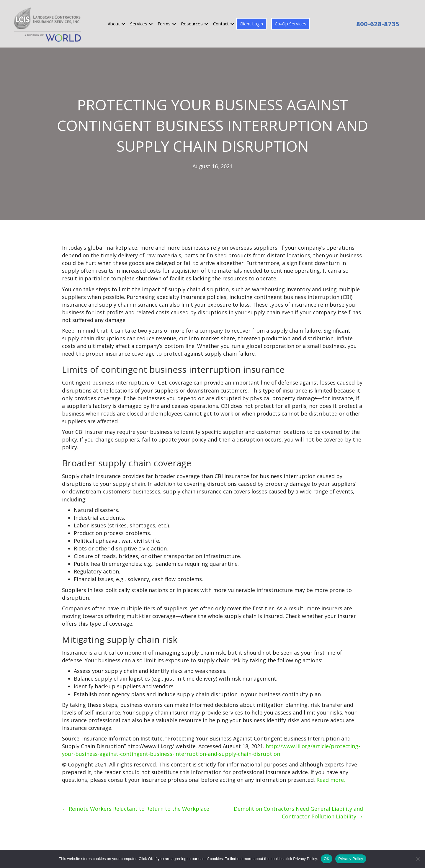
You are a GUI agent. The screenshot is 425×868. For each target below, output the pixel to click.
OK (327, 859)
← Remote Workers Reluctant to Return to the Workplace (136, 809)
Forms (164, 24)
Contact (221, 24)
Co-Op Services (291, 24)
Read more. (331, 780)
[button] (123, 24)
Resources (192, 24)
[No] (418, 859)
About (114, 24)
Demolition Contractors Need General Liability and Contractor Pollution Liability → (298, 813)
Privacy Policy (351, 859)
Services (139, 24)
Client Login (251, 24)
